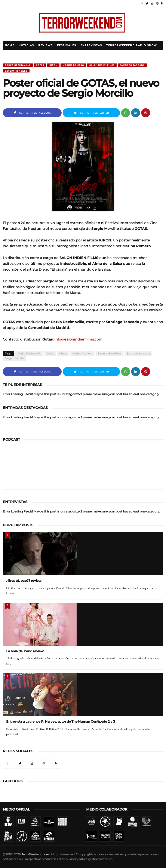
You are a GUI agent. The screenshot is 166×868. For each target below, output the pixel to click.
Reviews (46, 45)
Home (10, 45)
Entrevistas (91, 45)
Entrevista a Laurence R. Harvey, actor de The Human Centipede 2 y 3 (61, 721)
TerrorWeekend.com (35, 854)
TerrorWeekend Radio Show (132, 45)
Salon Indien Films (102, 65)
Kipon (53, 65)
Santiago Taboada (132, 65)
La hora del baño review (25, 651)
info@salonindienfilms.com (78, 339)
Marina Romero (73, 65)
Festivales (67, 45)
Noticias (26, 45)
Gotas (40, 65)
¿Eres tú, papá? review (24, 581)
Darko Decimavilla (18, 65)
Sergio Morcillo (16, 71)
